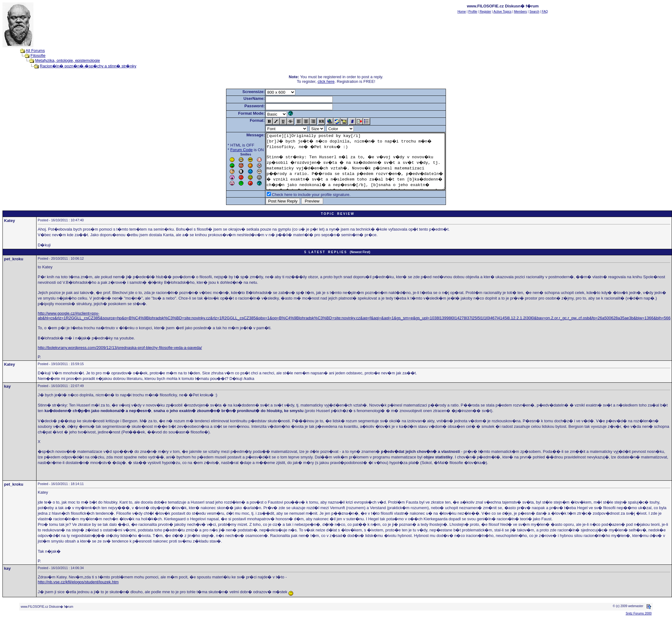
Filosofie (38, 55)
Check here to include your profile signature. (300, 206)
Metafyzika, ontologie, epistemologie (68, 60)
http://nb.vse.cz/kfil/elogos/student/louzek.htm (78, 593)
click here (326, 81)
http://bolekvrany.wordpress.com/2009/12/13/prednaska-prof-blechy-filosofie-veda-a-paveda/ (120, 359)
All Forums (35, 51)
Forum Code (231, 150)
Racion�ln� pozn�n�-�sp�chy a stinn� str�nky (88, 66)
